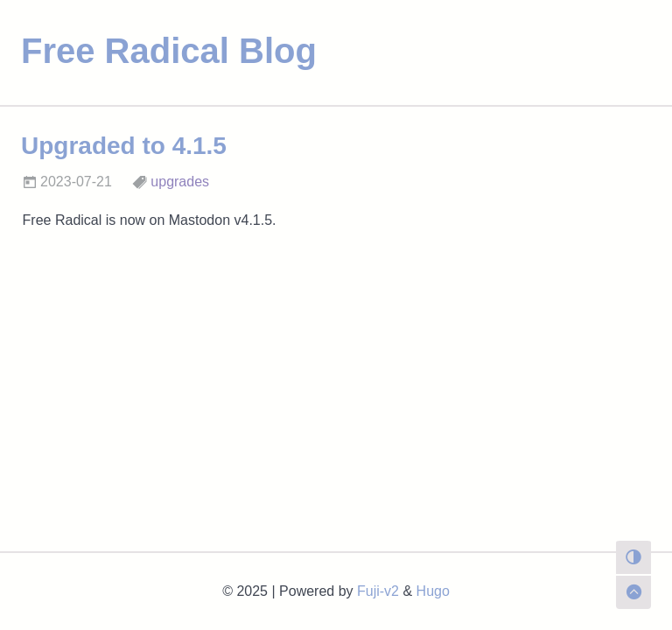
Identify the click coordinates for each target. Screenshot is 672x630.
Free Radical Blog (169, 51)
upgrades (180, 182)
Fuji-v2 (378, 591)
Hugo (433, 591)
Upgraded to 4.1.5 (124, 146)
